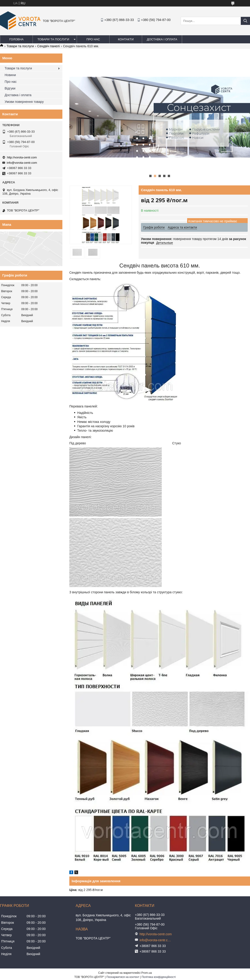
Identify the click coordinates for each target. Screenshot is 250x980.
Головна (16, 39)
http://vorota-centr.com (22, 157)
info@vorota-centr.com (22, 163)
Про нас (93, 39)
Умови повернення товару (24, 102)
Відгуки (10, 88)
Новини (10, 75)
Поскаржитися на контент (123, 977)
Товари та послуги (53, 39)
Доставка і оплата (162, 39)
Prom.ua (147, 973)
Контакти (126, 39)
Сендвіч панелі (48, 46)
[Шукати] (245, 21)
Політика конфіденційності (159, 977)
